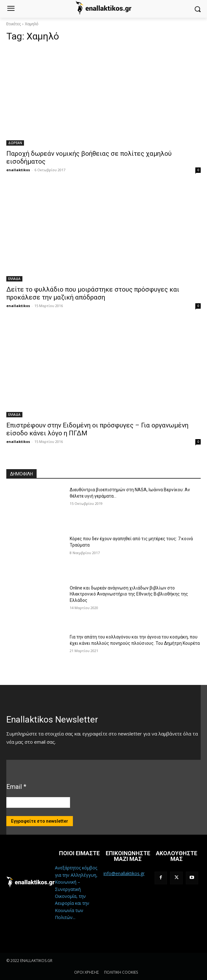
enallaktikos (18, 170)
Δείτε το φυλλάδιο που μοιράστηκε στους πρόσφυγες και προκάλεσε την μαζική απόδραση (93, 293)
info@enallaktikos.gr (124, 873)
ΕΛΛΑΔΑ (14, 279)
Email (16, 787)
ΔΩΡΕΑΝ (15, 143)
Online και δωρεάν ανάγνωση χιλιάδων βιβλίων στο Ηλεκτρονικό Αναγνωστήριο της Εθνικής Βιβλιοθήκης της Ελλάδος (129, 594)
